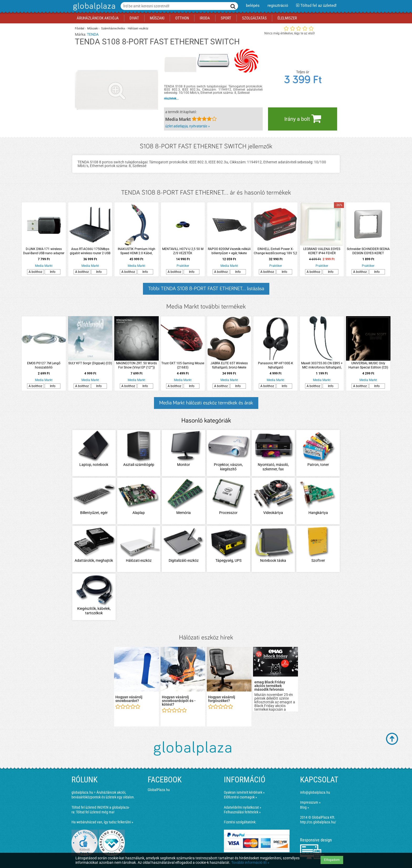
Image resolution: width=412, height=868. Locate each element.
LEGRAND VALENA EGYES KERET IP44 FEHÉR (322, 251)
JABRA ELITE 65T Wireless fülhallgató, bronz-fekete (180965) (229, 365)
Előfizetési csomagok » (240, 797)
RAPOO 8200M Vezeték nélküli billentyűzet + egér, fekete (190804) (229, 251)
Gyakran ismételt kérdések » (244, 792)
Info (53, 272)
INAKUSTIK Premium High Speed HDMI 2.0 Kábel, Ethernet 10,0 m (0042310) (137, 251)
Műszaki (93, 28)
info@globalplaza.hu (315, 792)
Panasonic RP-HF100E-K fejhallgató (276, 365)
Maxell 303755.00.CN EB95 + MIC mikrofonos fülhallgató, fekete (322, 365)
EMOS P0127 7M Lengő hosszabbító (44, 365)
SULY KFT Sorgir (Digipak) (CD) (90, 363)
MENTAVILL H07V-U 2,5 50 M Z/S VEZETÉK (183, 251)
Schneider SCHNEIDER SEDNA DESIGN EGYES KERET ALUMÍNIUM (368, 251)
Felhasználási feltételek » (242, 812)
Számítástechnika (113, 28)
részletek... (171, 98)
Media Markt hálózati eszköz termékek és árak (206, 403)
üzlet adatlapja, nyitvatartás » (187, 126)
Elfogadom (332, 860)
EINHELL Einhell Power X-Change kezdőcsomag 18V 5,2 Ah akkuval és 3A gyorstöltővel (276, 251)
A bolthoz (35, 272)
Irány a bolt (303, 118)
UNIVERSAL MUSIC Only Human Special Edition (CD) (368, 365)
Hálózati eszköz (138, 28)
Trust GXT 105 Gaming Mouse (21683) (183, 365)
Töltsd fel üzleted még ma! (95, 812)
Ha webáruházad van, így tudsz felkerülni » (102, 822)
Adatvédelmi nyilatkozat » (243, 807)
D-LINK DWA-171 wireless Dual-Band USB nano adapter (44, 251)
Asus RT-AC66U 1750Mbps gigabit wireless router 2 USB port (90, 251)
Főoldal (80, 28)
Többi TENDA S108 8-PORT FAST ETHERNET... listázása (206, 289)
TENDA (93, 34)
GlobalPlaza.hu (159, 790)
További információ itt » (250, 862)
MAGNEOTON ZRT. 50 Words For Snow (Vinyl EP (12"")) (137, 365)
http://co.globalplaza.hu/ (318, 822)
